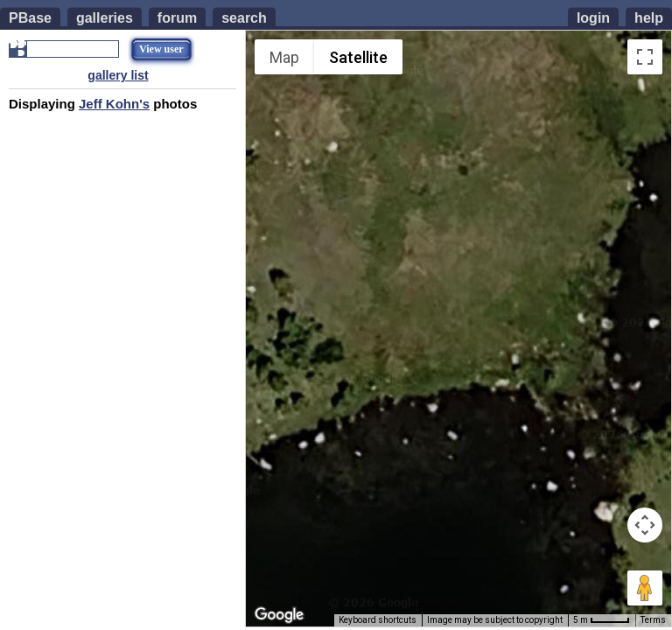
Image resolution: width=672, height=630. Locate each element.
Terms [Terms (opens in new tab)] (653, 620)
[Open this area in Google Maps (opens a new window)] (279, 615)
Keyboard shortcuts (378, 620)
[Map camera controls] (645, 525)
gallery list (118, 75)
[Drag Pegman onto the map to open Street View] (645, 588)
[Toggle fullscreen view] (645, 57)
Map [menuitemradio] (284, 57)
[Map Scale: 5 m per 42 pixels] (602, 620)
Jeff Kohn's (114, 104)
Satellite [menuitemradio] (358, 57)
